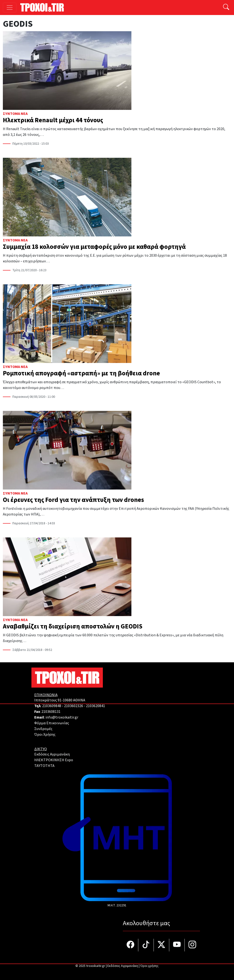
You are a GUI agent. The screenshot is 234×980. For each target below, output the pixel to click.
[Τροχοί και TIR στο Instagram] (192, 945)
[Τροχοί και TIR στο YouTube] (177, 945)
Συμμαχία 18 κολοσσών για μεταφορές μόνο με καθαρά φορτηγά (94, 247)
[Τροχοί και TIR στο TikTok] (146, 945)
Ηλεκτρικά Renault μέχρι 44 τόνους (53, 120)
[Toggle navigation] (10, 8)
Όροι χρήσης (149, 966)
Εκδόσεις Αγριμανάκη (52, 754)
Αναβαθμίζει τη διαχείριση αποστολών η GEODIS (73, 627)
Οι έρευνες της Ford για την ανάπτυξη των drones (73, 500)
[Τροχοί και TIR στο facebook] (131, 945)
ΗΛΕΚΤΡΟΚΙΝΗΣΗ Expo (54, 760)
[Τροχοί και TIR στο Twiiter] (162, 945)
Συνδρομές (43, 729)
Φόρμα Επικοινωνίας (52, 723)
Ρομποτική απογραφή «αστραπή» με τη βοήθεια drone (81, 373)
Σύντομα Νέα (15, 114)
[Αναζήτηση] (226, 8)
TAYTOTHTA (44, 766)
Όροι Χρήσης (45, 735)
